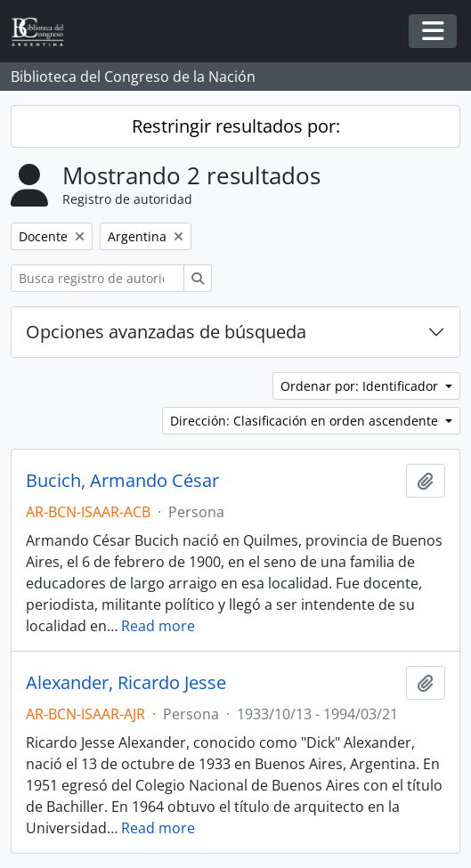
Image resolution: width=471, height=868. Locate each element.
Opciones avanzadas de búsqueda (166, 332)
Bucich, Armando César (122, 481)
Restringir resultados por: (236, 126)
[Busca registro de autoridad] (97, 278)
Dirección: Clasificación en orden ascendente (306, 421)
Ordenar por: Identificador (361, 386)
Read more (158, 626)
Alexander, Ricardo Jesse (126, 683)
